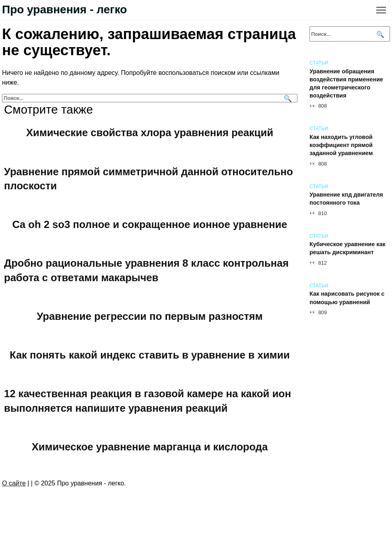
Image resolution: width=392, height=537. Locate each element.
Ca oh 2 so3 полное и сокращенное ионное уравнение (150, 224)
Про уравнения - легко (64, 9)
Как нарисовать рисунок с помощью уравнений (347, 298)
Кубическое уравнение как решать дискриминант (348, 249)
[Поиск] (287, 98)
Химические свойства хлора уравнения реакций (150, 133)
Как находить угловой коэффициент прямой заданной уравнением (341, 145)
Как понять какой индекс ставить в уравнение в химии (150, 355)
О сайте (14, 483)
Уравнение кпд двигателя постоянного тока (346, 199)
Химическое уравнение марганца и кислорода (150, 447)
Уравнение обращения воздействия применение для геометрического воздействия (346, 83)
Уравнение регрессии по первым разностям (150, 316)
